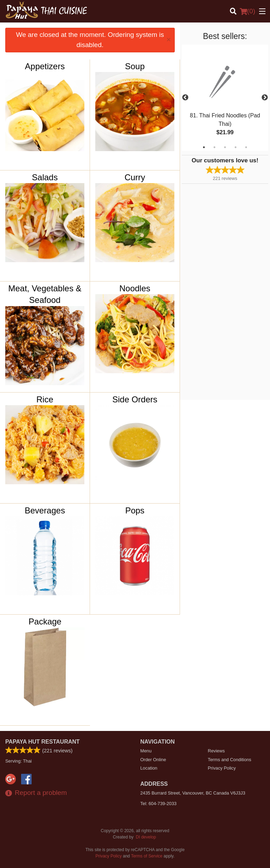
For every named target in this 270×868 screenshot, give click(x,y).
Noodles (135, 288)
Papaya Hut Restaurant (43, 742)
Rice (45, 399)
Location (149, 768)
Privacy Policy (222, 768)
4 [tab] (236, 147)
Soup (135, 66)
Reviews (216, 751)
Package (45, 621)
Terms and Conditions (230, 760)
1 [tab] (204, 147)
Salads (45, 177)
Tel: (158, 804)
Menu (146, 751)
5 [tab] (246, 147)
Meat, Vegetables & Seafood (45, 294)
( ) (247, 11)
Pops (135, 510)
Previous (185, 98)
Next (265, 98)
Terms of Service (147, 856)
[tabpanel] (225, 98)
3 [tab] (225, 147)
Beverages (45, 510)
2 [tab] (214, 147)
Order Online (153, 760)
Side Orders (135, 399)
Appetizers (45, 66)
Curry (135, 177)
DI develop (146, 837)
